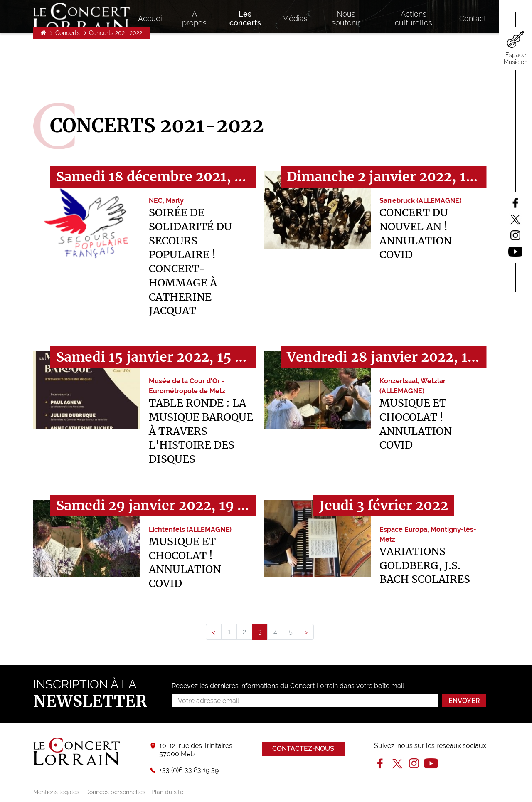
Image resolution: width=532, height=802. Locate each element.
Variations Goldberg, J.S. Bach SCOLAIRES (425, 565)
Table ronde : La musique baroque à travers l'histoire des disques (201, 431)
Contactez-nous (303, 749)
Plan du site (167, 792)
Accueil (43, 77)
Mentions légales (56, 792)
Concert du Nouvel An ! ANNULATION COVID (416, 233)
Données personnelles (115, 792)
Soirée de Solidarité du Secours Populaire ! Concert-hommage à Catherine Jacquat (190, 262)
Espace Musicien (516, 58)
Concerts (68, 77)
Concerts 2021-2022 (116, 77)
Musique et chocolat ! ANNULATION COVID (416, 424)
